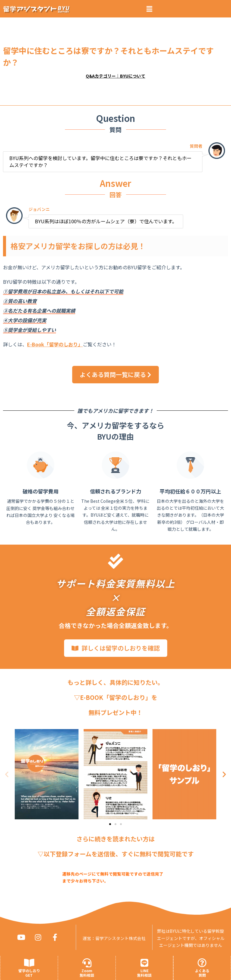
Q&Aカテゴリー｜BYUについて (115, 76)
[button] (149, 9)
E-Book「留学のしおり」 (55, 344)
